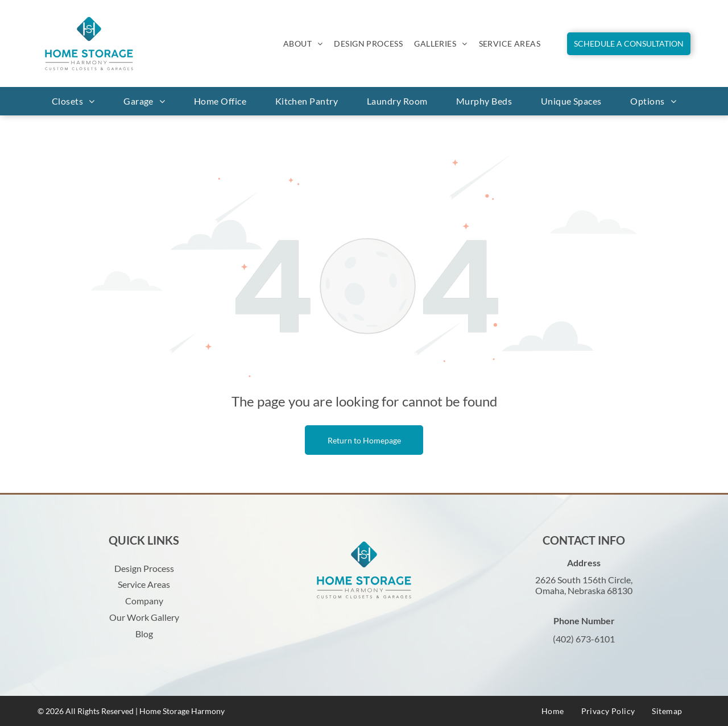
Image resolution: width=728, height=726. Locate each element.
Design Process (144, 568)
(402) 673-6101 (584, 639)
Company (144, 601)
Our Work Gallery (144, 617)
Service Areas (144, 584)
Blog (144, 634)
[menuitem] (303, 43)
